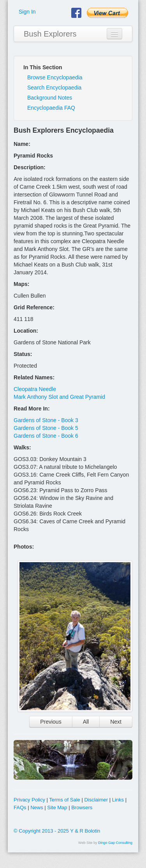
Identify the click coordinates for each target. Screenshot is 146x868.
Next (116, 722)
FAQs (20, 808)
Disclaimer (96, 800)
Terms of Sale (64, 800)
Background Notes (50, 98)
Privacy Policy (29, 800)
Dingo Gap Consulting (115, 843)
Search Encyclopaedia (54, 88)
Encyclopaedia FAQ (51, 108)
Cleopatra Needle (35, 389)
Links (118, 800)
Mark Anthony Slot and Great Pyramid (59, 397)
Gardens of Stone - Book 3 (46, 420)
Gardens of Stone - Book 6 (46, 436)
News (37, 808)
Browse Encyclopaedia (55, 77)
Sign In (27, 12)
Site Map (57, 808)
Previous (51, 722)
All (86, 722)
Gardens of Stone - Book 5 (46, 428)
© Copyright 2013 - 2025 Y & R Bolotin (57, 831)
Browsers (82, 808)
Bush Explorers (50, 34)
